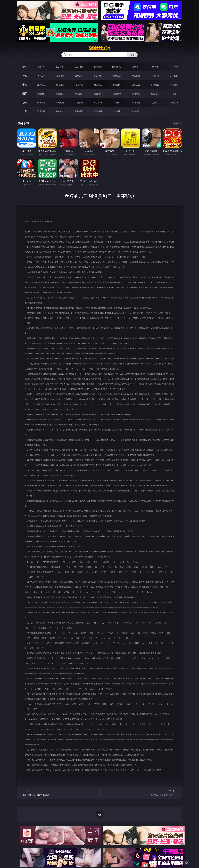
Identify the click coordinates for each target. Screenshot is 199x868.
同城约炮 (41, 111)
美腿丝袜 (117, 94)
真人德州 (60, 67)
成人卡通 (79, 85)
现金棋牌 (155, 67)
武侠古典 (98, 102)
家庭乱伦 (60, 102)
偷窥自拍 (41, 94)
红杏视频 (117, 111)
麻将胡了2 (117, 67)
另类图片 (174, 94)
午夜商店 (60, 111)
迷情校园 (117, 102)
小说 (25, 102)
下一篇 (159, 793)
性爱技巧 (174, 102)
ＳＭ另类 (174, 76)
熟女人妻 (117, 76)
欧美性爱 (98, 85)
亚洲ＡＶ (41, 76)
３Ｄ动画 (98, 76)
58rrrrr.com (100, 48)
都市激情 (41, 102)
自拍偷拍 (60, 76)
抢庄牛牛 (174, 67)
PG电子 (41, 67)
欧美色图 (79, 94)
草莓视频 (79, 111)
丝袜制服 (136, 76)
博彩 (25, 67)
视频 (25, 76)
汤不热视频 (98, 111)
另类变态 (174, 85)
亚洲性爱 (41, 85)
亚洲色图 (60, 94)
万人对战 (79, 67)
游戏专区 (98, 67)
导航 (25, 111)
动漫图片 (98, 94)
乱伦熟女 (155, 85)
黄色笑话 (155, 102)
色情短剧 (136, 111)
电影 (25, 85)
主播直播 (155, 76)
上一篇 (40, 793)
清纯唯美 (136, 94)
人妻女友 (79, 102)
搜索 (132, 55)
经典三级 (136, 85)
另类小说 (136, 102)
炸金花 (136, 67)
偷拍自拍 (60, 85)
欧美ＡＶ (79, 76)
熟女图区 (155, 94)
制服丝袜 (117, 85)
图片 (25, 94)
